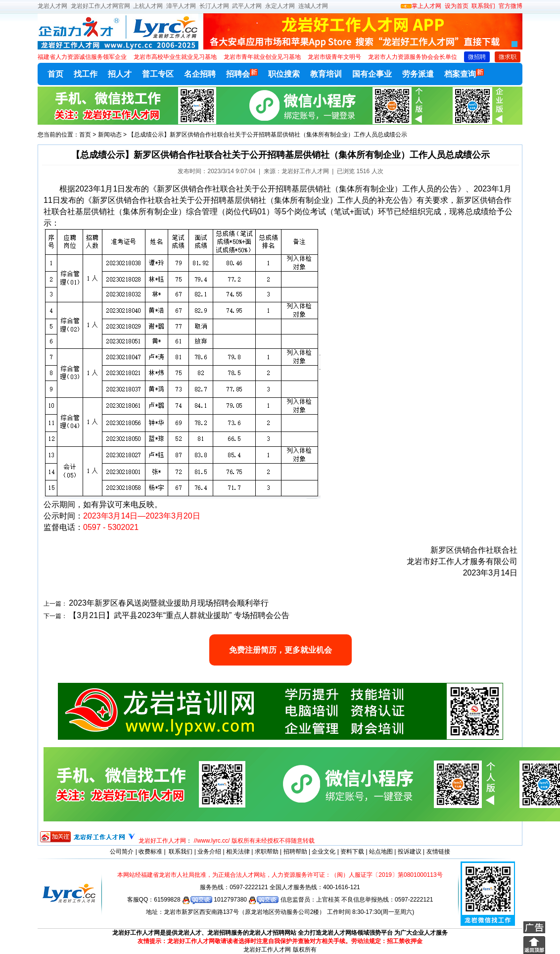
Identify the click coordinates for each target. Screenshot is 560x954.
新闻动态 (110, 135)
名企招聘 (200, 74)
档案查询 (464, 73)
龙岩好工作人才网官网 (100, 6)
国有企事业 (372, 74)
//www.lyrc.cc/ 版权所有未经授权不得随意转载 (254, 841)
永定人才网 (280, 6)
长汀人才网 (214, 6)
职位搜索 (284, 74)
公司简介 (122, 852)
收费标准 (150, 852)
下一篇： (55, 616)
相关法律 (238, 852)
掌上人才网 (421, 6)
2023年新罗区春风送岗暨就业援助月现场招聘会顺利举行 (169, 603)
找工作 (86, 74)
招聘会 (242, 73)
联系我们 (483, 6)
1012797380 (246, 900)
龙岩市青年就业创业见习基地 (262, 57)
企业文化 (324, 852)
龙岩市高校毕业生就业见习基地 (175, 57)
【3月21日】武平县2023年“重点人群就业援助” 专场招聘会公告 (179, 615)
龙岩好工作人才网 (162, 841)
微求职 (508, 57)
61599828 (183, 900)
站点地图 (381, 852)
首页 (55, 74)
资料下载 (352, 852)
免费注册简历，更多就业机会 (280, 650)
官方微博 (511, 6)
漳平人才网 (181, 6)
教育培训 (326, 74)
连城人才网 (313, 6)
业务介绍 (209, 852)
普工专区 (158, 74)
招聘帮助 (295, 852)
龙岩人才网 (52, 6)
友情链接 (438, 852)
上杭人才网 (148, 6)
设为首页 (457, 6)
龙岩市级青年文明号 (334, 57)
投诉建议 (410, 852)
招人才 (120, 74)
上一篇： (55, 604)
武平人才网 (247, 6)
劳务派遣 (418, 74)
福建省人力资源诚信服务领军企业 (82, 57)
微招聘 (477, 57)
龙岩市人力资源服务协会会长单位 (413, 57)
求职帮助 (267, 852)
